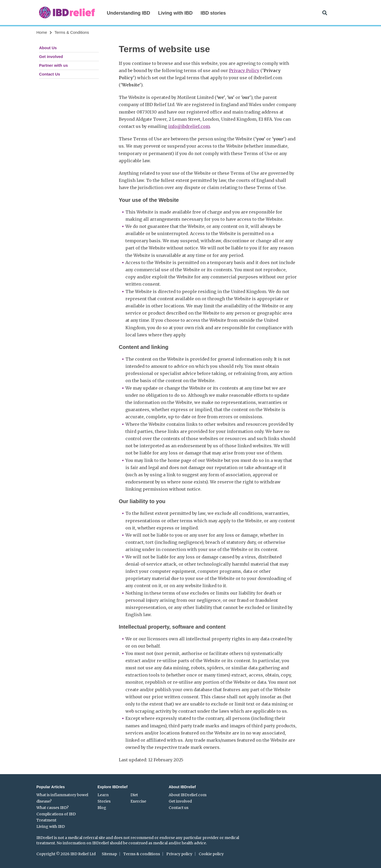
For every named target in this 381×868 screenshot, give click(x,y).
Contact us (179, 808)
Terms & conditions (142, 854)
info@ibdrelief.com (189, 126)
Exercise (138, 801)
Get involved (51, 57)
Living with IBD (175, 13)
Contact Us (50, 74)
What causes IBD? (52, 808)
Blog (102, 808)
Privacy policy (179, 854)
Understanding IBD (128, 13)
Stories (104, 801)
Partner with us (53, 65)
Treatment (46, 820)
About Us (48, 48)
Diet (134, 795)
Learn (103, 795)
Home (42, 32)
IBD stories (213, 13)
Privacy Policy (244, 70)
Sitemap (109, 854)
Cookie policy (211, 854)
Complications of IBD (56, 814)
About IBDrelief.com (188, 795)
